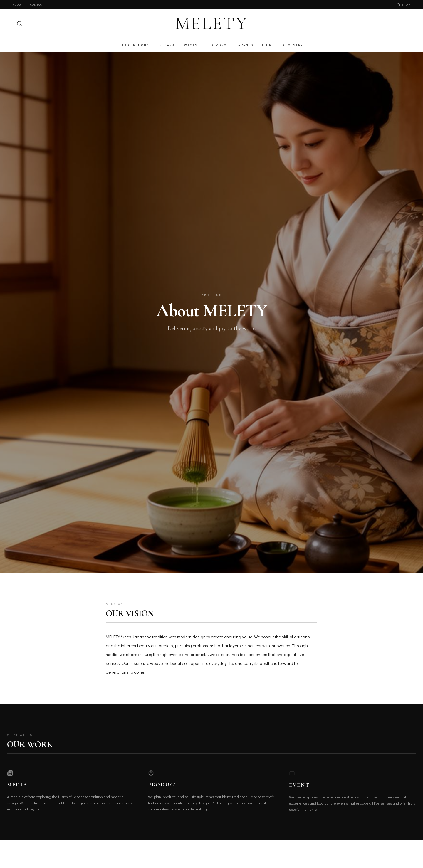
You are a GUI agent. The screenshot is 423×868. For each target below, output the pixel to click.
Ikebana (167, 45)
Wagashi (193, 45)
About (18, 5)
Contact (37, 5)
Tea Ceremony (135, 45)
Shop (403, 5)
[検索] (19, 23)
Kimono (219, 45)
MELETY (212, 23)
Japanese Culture (255, 45)
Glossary (293, 45)
